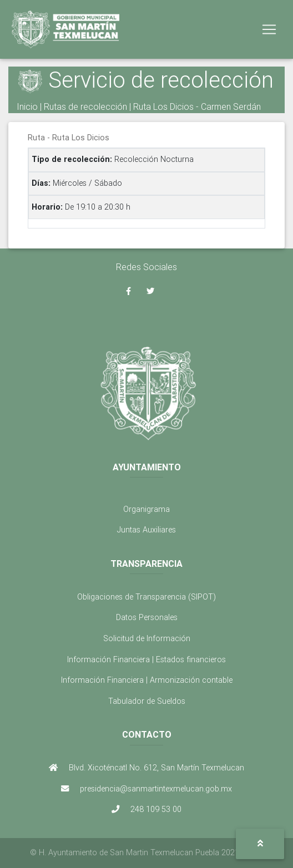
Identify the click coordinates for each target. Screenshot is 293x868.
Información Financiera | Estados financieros (146, 659)
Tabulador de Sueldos (147, 701)
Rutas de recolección (85, 106)
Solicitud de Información (147, 638)
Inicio (27, 106)
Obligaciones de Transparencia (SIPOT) (146, 597)
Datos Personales (147, 617)
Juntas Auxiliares (146, 530)
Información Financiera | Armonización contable (147, 680)
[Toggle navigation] (269, 29)
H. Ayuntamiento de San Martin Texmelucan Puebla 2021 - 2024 (151, 852)
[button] (260, 844)
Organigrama (146, 509)
